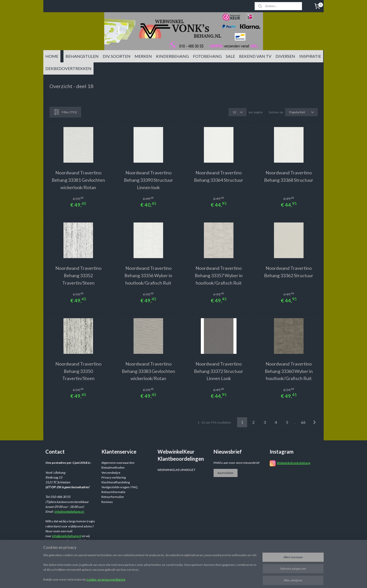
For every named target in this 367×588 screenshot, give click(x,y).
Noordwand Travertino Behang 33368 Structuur (289, 176)
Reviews (107, 502)
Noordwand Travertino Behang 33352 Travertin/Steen (78, 275)
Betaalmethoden (113, 467)
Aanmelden (225, 473)
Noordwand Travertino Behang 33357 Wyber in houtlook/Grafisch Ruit (219, 275)
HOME (52, 56)
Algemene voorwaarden (118, 463)
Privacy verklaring (114, 477)
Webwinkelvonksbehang (293, 463)
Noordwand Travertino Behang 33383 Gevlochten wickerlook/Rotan (148, 371)
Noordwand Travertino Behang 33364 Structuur (219, 176)
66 (303, 422)
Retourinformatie (113, 492)
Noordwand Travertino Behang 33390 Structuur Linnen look (148, 180)
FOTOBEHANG (207, 56)
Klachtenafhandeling (116, 482)
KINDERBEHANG (172, 56)
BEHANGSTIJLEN (82, 56)
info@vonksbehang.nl (70, 512)
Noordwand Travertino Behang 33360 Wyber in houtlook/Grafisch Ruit (289, 371)
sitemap (214, 579)
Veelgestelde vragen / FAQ (120, 487)
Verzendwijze (111, 473)
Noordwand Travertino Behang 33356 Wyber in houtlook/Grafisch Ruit (148, 275)
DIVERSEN (285, 56)
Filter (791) (65, 112)
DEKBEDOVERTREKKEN (68, 68)
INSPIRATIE (310, 56)
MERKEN (143, 56)
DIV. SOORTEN (117, 56)
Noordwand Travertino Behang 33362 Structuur (289, 272)
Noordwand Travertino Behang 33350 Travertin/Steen (78, 371)
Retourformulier (113, 497)
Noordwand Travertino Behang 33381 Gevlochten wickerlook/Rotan (78, 180)
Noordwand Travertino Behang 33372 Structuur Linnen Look (219, 371)
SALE (230, 56)
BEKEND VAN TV (255, 56)
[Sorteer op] (301, 112)
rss (223, 579)
